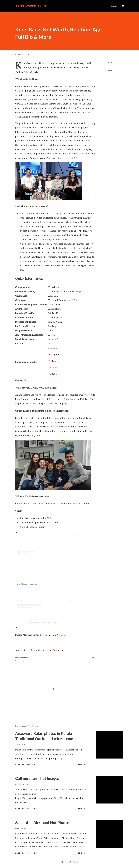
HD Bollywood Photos (31, 6)
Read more (83, 765)
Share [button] (110, 63)
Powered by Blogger (69, 862)
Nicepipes (62, 635)
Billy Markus (46, 635)
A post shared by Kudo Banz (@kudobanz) (45, 622)
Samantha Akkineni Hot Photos (42, 822)
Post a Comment (29, 765)
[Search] (114, 6)
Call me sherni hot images (37, 778)
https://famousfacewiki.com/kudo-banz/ (44, 650)
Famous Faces (112, 75)
